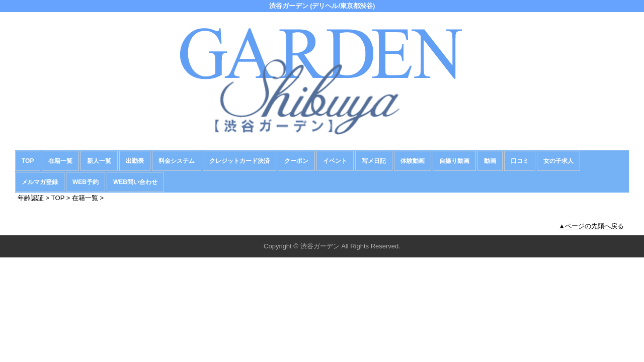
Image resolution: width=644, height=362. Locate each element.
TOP (28, 161)
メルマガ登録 (40, 182)
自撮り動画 (454, 161)
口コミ (520, 161)
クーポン (296, 161)
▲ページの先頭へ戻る (591, 226)
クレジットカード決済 (239, 161)
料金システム (177, 161)
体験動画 (413, 161)
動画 (490, 161)
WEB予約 (86, 182)
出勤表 (135, 161)
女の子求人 (558, 161)
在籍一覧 (60, 161)
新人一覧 (99, 161)
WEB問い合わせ (135, 182)
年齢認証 (31, 198)
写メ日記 (374, 161)
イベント (335, 161)
